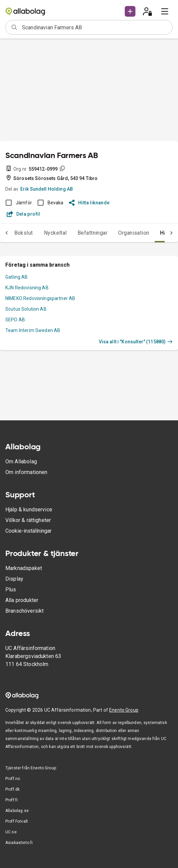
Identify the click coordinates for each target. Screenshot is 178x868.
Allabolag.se (17, 811)
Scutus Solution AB (26, 309)
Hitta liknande (89, 203)
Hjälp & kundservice (29, 509)
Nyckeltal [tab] (55, 233)
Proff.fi (11, 800)
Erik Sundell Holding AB (47, 189)
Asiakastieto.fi (19, 843)
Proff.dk (12, 789)
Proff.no (13, 779)
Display (14, 579)
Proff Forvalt (17, 821)
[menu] (165, 11)
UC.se (11, 832)
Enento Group (124, 710)
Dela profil (23, 214)
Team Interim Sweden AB (33, 330)
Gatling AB (17, 277)
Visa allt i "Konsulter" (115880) (136, 342)
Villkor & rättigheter (28, 520)
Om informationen (26, 472)
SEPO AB (15, 320)
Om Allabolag (21, 461)
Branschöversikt (24, 611)
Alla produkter (22, 600)
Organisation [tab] (134, 233)
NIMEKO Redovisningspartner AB (40, 298)
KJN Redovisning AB (27, 288)
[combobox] (95, 27)
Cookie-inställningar (28, 531)
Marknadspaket (24, 568)
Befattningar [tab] (93, 233)
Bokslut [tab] (24, 233)
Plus (11, 589)
